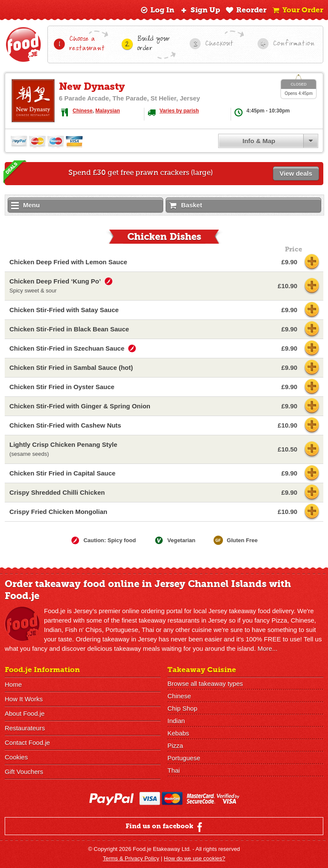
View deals (296, 173)
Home (13, 684)
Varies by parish (179, 111)
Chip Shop (182, 708)
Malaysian (107, 111)
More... (268, 648)
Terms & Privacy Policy (131, 858)
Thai (174, 770)
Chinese (83, 111)
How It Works (24, 699)
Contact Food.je (27, 743)
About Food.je (25, 713)
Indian (176, 721)
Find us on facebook (165, 827)
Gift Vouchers (24, 772)
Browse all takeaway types (205, 683)
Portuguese (184, 758)
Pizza (175, 745)
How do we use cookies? (195, 858)
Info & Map (259, 141)
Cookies (16, 757)
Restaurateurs (25, 728)
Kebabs (178, 733)
